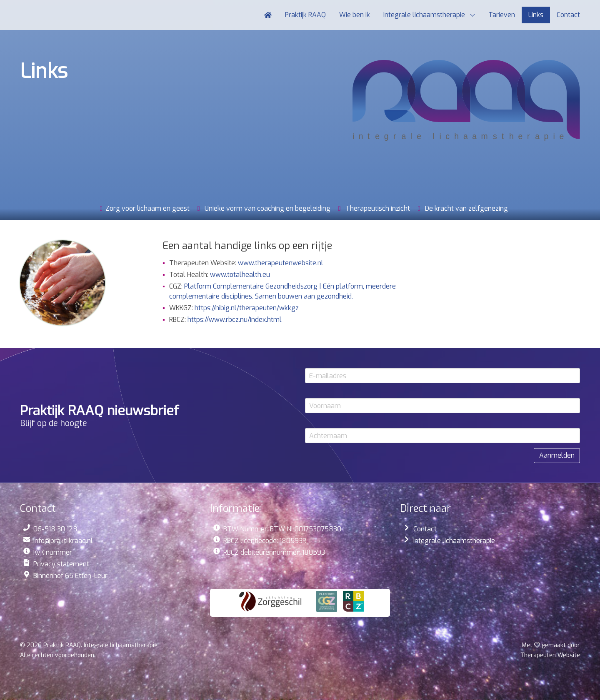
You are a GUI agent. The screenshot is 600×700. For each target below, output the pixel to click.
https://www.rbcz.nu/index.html (235, 320)
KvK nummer (53, 552)
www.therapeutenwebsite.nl (281, 263)
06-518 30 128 (55, 529)
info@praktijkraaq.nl (63, 541)
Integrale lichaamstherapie (454, 541)
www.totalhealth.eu (240, 275)
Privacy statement (61, 564)
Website (550, 655)
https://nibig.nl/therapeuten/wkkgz (247, 308)
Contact (425, 529)
